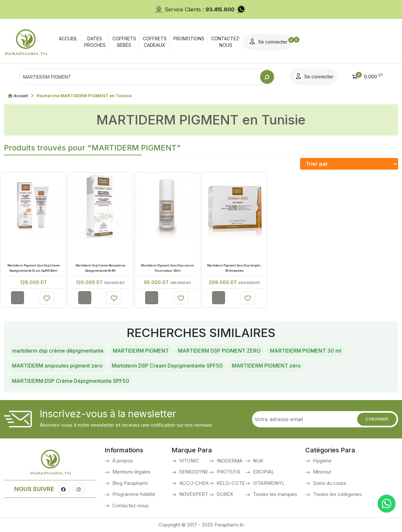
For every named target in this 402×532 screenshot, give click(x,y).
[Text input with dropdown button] (139, 77)
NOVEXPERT (193, 494)
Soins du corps (329, 483)
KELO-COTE (230, 483)
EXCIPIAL (263, 472)
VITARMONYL (268, 483)
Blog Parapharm (129, 483)
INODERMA (229, 461)
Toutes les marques (274, 494)
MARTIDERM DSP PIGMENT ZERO (219, 351)
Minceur (321, 472)
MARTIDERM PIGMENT (141, 351)
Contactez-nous (130, 506)
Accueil (22, 96)
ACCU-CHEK (193, 483)
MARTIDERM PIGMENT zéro (266, 366)
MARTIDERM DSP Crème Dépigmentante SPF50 (71, 381)
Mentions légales (131, 472)
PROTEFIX (228, 472)
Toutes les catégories (337, 494)
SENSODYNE (193, 472)
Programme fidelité (133, 494)
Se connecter (358, 42)
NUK (258, 461)
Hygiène (322, 461)
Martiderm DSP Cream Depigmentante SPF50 (167, 366)
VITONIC (188, 461)
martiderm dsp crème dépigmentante (58, 351)
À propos (122, 461)
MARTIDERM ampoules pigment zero (57, 366)
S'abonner (377, 419)
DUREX (224, 494)
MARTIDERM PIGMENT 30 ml (306, 351)
